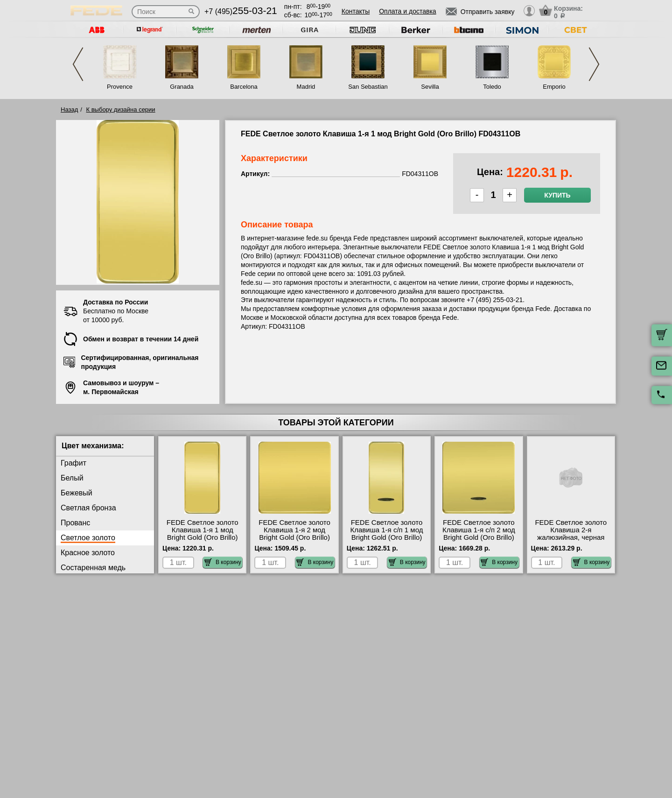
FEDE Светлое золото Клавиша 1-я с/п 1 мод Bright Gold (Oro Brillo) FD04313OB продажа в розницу (387, 537)
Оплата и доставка (407, 11)
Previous (78, 64)
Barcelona (244, 87)
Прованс (75, 523)
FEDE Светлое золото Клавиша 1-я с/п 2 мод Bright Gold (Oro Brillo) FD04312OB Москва (479, 534)
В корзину (223, 562)
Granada (182, 87)
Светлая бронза (88, 508)
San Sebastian (368, 87)
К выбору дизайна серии (121, 109)
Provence (120, 87)
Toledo (492, 87)
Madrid (306, 87)
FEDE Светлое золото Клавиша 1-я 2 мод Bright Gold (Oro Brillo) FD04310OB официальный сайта (294, 537)
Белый (72, 478)
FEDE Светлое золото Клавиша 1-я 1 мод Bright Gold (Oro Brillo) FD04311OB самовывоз (203, 534)
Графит (73, 463)
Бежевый (77, 493)
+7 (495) (241, 11)
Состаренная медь (93, 568)
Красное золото (88, 553)
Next (594, 64)
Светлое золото (88, 538)
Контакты (356, 11)
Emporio (554, 87)
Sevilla (430, 87)
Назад (69, 109)
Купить (557, 195)
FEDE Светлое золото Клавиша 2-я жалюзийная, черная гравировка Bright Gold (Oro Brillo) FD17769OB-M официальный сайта (571, 541)
